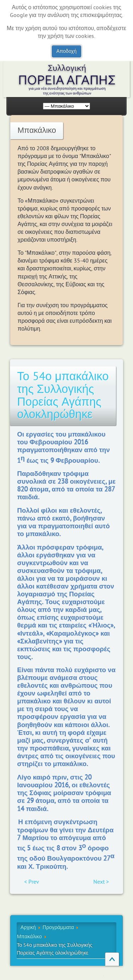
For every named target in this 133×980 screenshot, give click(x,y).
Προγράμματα (58, 928)
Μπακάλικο (29, 937)
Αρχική (28, 928)
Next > (101, 882)
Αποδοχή (66, 51)
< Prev (32, 882)
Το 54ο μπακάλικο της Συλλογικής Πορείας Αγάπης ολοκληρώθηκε (63, 396)
